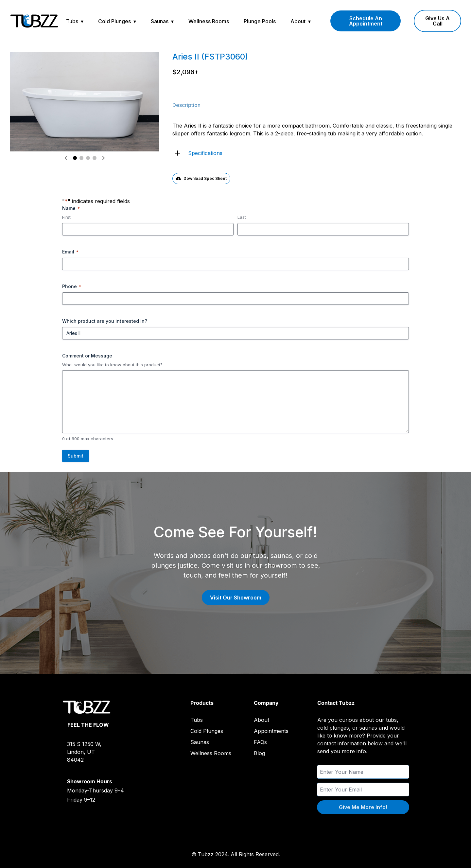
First (66, 217)
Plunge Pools (260, 21)
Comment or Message (87, 356)
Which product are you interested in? (105, 321)
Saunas (160, 21)
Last (242, 217)
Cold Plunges (114, 21)
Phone (72, 286)
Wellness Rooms (209, 21)
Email (70, 252)
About (298, 21)
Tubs (72, 21)
